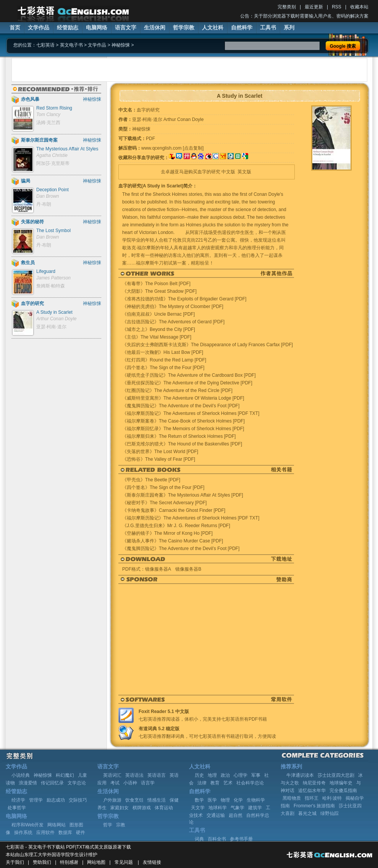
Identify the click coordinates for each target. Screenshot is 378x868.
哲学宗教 (184, 27)
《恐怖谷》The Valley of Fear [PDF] (159, 459)
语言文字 (126, 27)
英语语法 (134, 775)
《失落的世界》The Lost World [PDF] (160, 452)
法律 (202, 783)
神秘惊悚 (121, 45)
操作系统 (23, 833)
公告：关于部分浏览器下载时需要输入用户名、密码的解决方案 (304, 16)
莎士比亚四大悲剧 (336, 775)
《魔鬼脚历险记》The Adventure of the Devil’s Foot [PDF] (181, 406)
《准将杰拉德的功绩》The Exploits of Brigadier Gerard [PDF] (184, 299)
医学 (212, 800)
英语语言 (157, 775)
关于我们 (15, 862)
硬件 (81, 833)
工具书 (268, 27)
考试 (115, 783)
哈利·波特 (332, 798)
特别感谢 (69, 862)
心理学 (241, 775)
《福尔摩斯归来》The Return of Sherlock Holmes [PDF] (179, 436)
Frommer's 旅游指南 (314, 806)
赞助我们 (42, 862)
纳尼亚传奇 (314, 783)
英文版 (244, 172)
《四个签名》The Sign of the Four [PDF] (163, 368)
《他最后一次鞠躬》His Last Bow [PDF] (163, 352)
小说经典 (21, 775)
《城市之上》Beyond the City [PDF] (159, 329)
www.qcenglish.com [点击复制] (172, 148)
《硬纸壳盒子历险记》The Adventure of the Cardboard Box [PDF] (189, 375)
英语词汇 (112, 775)
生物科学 (256, 800)
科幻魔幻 (65, 775)
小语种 (130, 783)
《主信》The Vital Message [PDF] (157, 337)
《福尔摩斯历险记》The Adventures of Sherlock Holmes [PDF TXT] (191, 413)
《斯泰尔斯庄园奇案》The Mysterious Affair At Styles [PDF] (183, 495)
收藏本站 (359, 7)
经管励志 (68, 27)
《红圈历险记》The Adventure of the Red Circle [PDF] (177, 390)
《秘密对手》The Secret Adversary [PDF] (164, 503)
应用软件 (45, 833)
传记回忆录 (52, 783)
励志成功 (56, 800)
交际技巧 (78, 800)
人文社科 (213, 27)
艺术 (228, 783)
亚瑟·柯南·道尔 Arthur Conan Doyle (168, 119)
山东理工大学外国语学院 (45, 855)
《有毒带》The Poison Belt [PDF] (156, 284)
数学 (199, 800)
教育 (215, 783)
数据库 (65, 833)
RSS (337, 7)
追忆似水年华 (312, 791)
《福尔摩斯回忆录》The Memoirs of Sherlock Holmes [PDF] (183, 429)
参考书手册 (241, 839)
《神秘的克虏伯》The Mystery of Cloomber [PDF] (173, 307)
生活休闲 (155, 27)
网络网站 (57, 825)
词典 (199, 839)
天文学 (198, 808)
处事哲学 (17, 808)
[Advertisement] (97, 70)
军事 (256, 775)
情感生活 (157, 800)
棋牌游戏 (142, 808)
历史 (199, 775)
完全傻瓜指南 (343, 791)
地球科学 (218, 808)
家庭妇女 (120, 808)
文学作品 (39, 27)
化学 (238, 800)
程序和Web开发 (27, 825)
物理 (225, 800)
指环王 (312, 798)
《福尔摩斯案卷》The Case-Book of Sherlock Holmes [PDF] (183, 421)
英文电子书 (71, 45)
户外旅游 (112, 800)
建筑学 (255, 808)
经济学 (18, 800)
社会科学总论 (250, 783)
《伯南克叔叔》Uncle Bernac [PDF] (158, 314)
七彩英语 (45, 45)
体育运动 (164, 808)
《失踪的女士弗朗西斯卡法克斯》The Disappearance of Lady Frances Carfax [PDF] (208, 345)
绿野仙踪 (330, 813)
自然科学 (242, 27)
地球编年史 (341, 783)
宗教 (121, 825)
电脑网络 (97, 27)
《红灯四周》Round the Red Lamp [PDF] (164, 360)
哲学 (108, 825)
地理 (212, 775)
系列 (289, 27)
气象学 (237, 808)
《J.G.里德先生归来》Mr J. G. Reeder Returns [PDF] (176, 526)
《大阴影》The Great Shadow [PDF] (159, 291)
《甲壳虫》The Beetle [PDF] (151, 480)
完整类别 (287, 7)
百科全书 (217, 839)
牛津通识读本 (300, 775)
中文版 (228, 172)
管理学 (36, 800)
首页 (15, 27)
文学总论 (77, 783)
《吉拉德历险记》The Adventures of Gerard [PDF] (173, 322)
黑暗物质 (292, 798)
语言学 (148, 783)
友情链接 (152, 862)
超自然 (236, 815)
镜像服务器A (158, 569)
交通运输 (216, 815)
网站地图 (96, 862)
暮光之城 (307, 813)
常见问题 (124, 862)
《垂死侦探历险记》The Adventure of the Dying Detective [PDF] (187, 383)
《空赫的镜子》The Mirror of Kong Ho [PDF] (167, 533)
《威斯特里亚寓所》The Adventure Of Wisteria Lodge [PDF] (183, 398)
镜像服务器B (188, 569)
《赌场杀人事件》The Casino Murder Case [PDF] (173, 541)
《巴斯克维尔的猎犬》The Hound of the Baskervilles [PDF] (182, 444)
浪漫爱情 (28, 783)
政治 (225, 775)
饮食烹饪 (134, 800)
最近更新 (314, 7)
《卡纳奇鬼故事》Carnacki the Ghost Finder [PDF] (174, 510)
